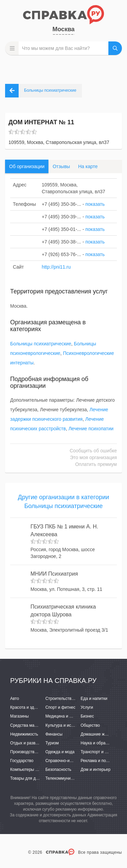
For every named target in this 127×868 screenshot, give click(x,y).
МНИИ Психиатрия (54, 574)
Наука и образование (101, 743)
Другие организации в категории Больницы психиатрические (63, 502)
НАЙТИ (115, 48)
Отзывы (61, 166)
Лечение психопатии (91, 429)
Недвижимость (24, 734)
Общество (90, 725)
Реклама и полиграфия (102, 761)
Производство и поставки (34, 752)
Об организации (27, 166)
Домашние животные (101, 734)
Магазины (19, 716)
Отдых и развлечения (30, 743)
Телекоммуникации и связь (71, 778)
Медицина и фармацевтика (71, 716)
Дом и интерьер (96, 770)
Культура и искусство (65, 725)
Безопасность (58, 770)
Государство (22, 761)
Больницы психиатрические (41, 344)
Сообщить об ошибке (93, 451)
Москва (64, 29)
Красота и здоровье (29, 707)
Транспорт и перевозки (102, 752)
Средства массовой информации (41, 725)
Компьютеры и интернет (33, 770)
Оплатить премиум (96, 464)
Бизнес (87, 716)
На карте (88, 166)
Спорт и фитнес (60, 707)
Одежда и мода (60, 752)
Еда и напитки (94, 699)
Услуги (87, 707)
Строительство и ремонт (69, 699)
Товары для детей (27, 778)
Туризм (52, 743)
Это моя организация (93, 457)
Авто (15, 699)
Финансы (54, 734)
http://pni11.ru (56, 267)
